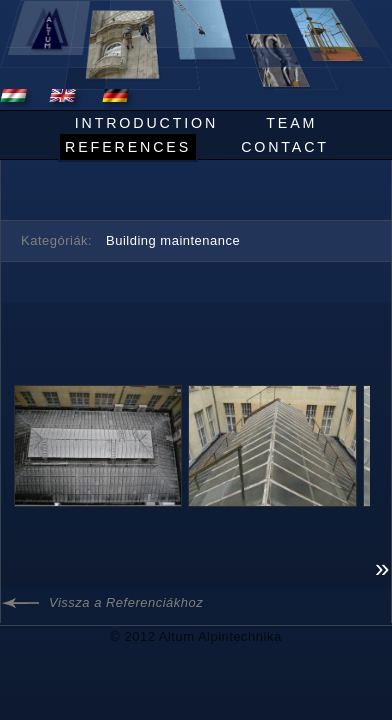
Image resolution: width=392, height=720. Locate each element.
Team (291, 123)
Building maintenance (173, 240)
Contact (285, 147)
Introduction (146, 123)
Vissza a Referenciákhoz (126, 602)
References (128, 147)
